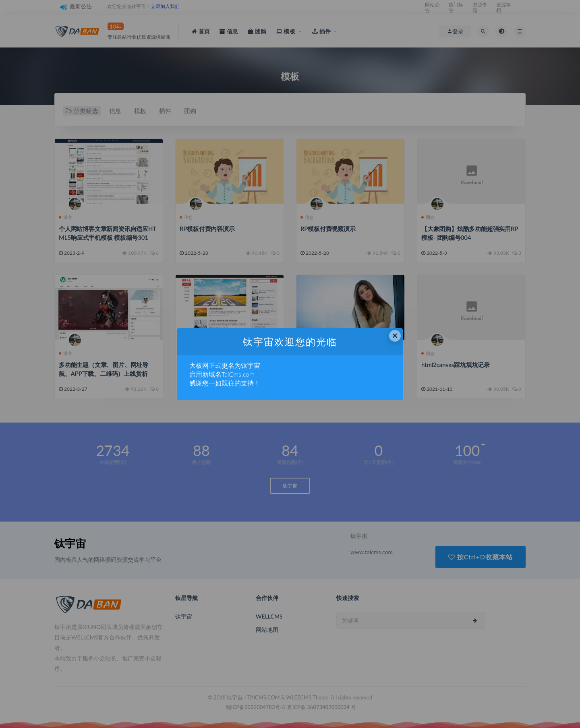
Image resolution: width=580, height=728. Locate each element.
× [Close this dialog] (395, 335)
